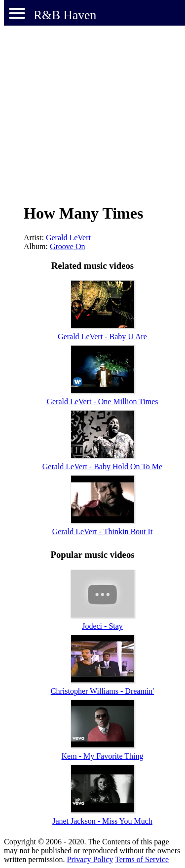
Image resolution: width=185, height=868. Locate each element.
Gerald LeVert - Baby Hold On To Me (102, 466)
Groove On (68, 246)
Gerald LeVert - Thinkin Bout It (103, 531)
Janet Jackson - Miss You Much (102, 821)
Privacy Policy (90, 859)
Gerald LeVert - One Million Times (102, 402)
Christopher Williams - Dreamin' (102, 691)
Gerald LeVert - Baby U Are (102, 337)
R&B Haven (65, 15)
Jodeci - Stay (102, 626)
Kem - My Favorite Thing (103, 756)
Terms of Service (142, 859)
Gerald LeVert (68, 238)
